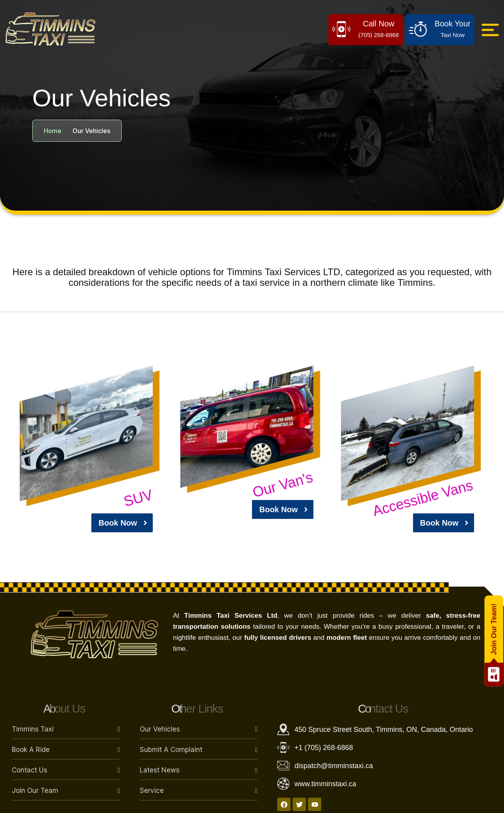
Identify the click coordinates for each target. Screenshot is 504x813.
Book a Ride (31, 750)
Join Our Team (35, 791)
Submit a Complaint (171, 750)
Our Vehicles (160, 729)
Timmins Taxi (33, 729)
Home (53, 131)
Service (152, 791)
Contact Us (30, 770)
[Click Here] (490, 30)
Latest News (160, 770)
